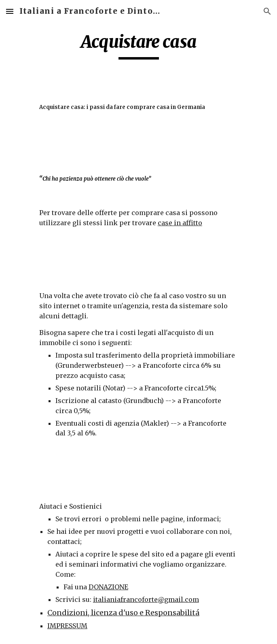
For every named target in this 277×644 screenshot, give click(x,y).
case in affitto (180, 223)
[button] (10, 11)
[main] (138, 45)
